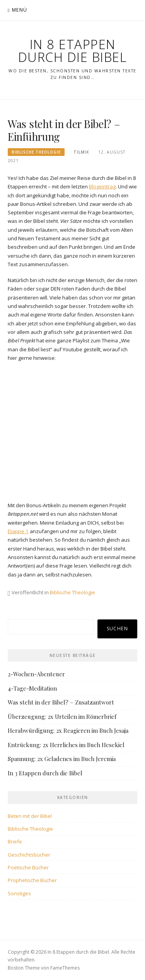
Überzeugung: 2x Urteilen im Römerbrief (62, 717)
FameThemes (65, 968)
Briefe (15, 841)
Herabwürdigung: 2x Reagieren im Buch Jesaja (68, 730)
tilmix (81, 152)
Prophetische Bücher (32, 880)
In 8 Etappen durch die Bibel (73, 51)
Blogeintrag (102, 186)
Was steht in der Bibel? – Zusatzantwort (61, 702)
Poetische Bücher (28, 867)
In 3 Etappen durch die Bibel (45, 773)
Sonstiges (19, 893)
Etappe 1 (18, 531)
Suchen (117, 629)
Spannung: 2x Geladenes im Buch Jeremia (62, 759)
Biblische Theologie (36, 152)
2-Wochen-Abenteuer (36, 674)
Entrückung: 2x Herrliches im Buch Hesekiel (66, 745)
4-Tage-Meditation (32, 688)
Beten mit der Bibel (30, 816)
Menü (20, 10)
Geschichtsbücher (29, 855)
